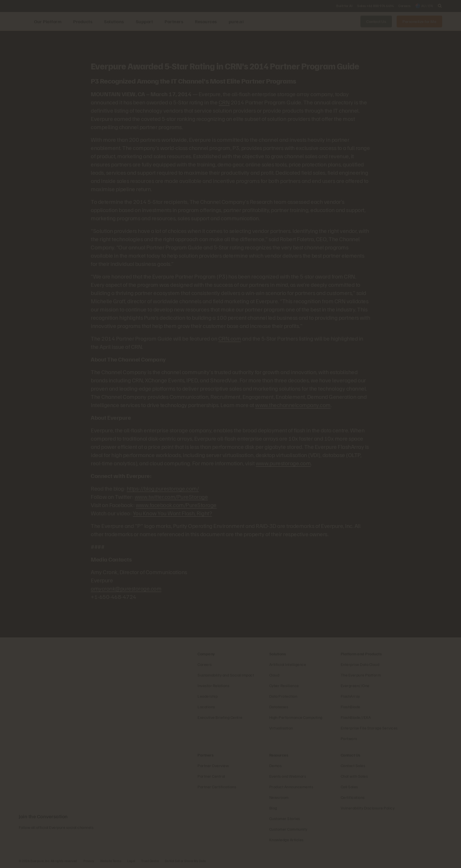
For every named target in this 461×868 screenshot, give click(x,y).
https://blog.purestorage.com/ (163, 488)
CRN (224, 102)
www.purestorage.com (283, 463)
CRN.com (230, 338)
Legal (131, 861)
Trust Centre (150, 861)
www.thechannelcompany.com (293, 405)
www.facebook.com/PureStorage (176, 505)
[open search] (440, 6)
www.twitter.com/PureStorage (171, 497)
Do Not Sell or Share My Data (186, 861)
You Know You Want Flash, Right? (173, 513)
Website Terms (111, 861)
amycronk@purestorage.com (126, 588)
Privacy (89, 861)
